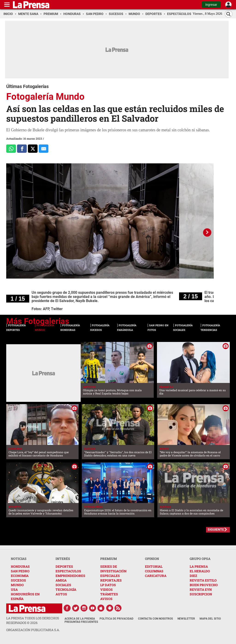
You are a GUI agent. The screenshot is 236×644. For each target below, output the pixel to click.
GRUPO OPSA (200, 559)
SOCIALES (63, 585)
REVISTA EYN (201, 590)
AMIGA (61, 580)
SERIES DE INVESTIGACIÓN (113, 569)
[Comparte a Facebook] (22, 149)
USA (14, 590)
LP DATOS (108, 585)
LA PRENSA (199, 566)
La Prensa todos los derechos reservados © (33, 620)
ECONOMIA (20, 576)
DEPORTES (64, 566)
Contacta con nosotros (155, 619)
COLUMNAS (154, 571)
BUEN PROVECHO (204, 585)
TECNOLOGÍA (66, 590)
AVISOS (106, 599)
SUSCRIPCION (201, 594)
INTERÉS (63, 559)
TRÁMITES (109, 594)
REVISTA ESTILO (203, 580)
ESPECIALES (110, 576)
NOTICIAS (19, 559)
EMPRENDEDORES (70, 576)
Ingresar (211, 5)
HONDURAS (20, 566)
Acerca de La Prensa (80, 619)
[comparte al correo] (44, 149)
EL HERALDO (200, 571)
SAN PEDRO (20, 571)
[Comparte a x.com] (33, 149)
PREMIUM (109, 559)
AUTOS (61, 594)
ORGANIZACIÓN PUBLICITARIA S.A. (33, 630)
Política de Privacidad (117, 619)
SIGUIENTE (216, 529)
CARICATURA (156, 576)
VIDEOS (106, 590)
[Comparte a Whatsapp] (11, 149)
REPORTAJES (111, 580)
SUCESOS (18, 580)
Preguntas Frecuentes (81, 622)
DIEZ (193, 576)
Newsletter (186, 619)
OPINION (152, 559)
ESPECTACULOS (68, 571)
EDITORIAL (154, 566)
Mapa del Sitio (210, 619)
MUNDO (17, 585)
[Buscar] (229, 14)
